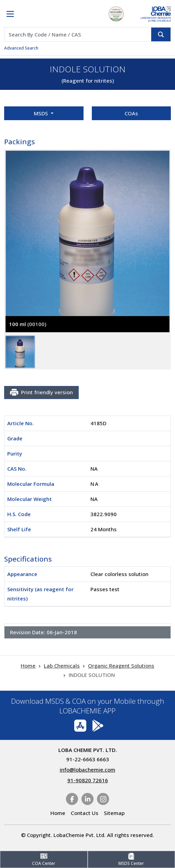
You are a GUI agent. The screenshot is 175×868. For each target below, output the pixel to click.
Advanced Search (21, 48)
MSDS (42, 113)
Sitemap (114, 813)
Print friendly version (41, 393)
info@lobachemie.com (87, 770)
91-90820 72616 (88, 780)
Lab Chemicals (62, 666)
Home (28, 666)
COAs (131, 113)
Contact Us (85, 813)
